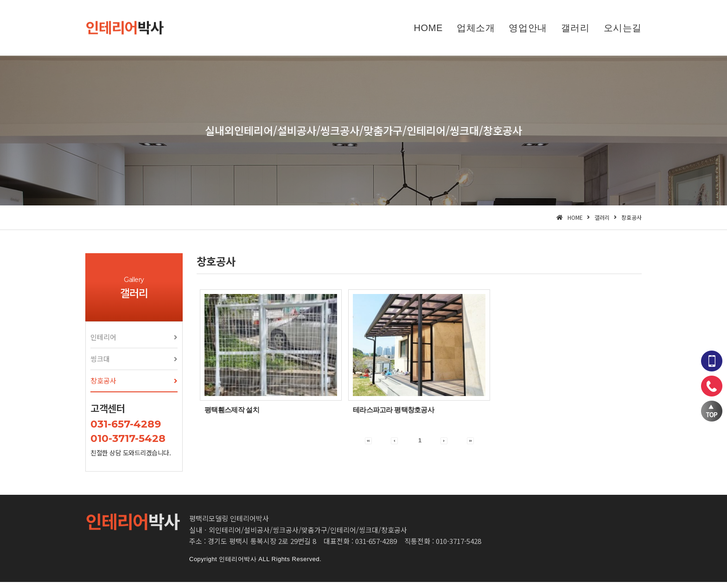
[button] (134, 343)
